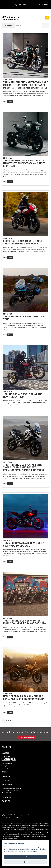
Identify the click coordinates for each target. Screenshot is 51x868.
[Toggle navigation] (3, 4)
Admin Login (5, 817)
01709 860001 (44, 4)
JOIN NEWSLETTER (27, 737)
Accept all (25, 857)
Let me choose (32, 851)
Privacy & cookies (14, 817)
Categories (8, 26)
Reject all (25, 862)
